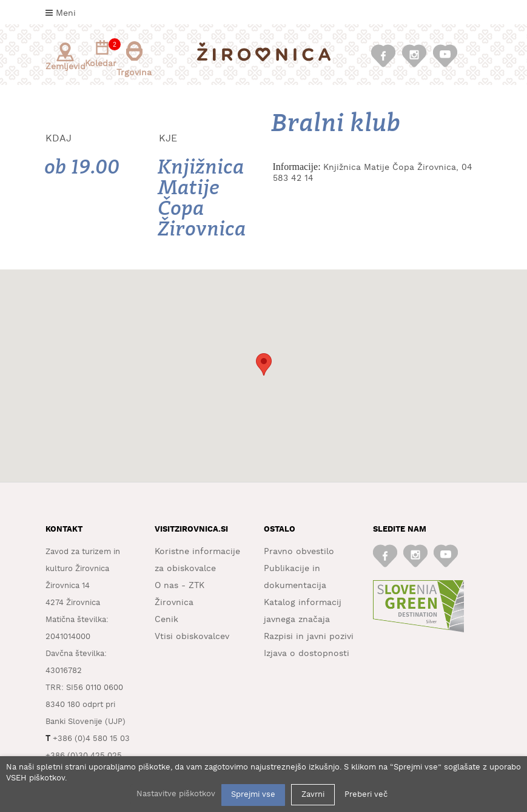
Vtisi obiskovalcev (192, 637)
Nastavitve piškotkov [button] (176, 794)
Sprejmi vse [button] (253, 795)
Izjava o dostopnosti (307, 654)
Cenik (166, 620)
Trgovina (134, 59)
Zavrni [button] (313, 795)
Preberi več (366, 795)
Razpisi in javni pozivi (309, 637)
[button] (264, 364)
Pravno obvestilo (299, 552)
